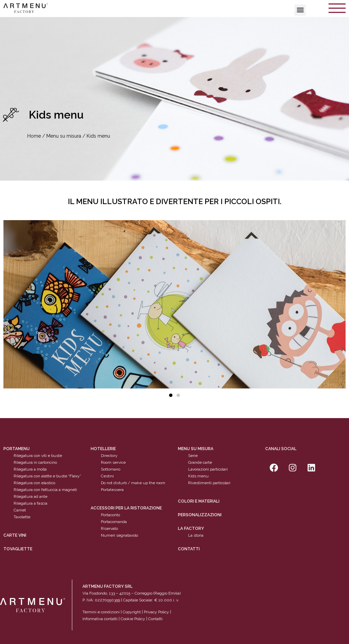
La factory (191, 528)
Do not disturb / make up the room (133, 483)
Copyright (132, 612)
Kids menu (198, 476)
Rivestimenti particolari (209, 483)
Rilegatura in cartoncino (35, 462)
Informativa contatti (100, 619)
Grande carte (200, 462)
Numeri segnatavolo (119, 535)
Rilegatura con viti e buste (38, 456)
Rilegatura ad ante (31, 496)
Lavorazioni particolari (208, 469)
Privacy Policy (156, 612)
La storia (196, 535)
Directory (109, 456)
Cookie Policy (133, 619)
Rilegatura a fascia (31, 503)
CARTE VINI (15, 535)
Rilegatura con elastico (34, 483)
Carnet (20, 510)
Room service (113, 462)
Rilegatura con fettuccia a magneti (45, 490)
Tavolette (22, 517)
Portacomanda (114, 522)
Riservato (109, 528)
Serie (193, 456)
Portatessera (112, 490)
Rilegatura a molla (30, 469)
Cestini (107, 476)
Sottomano (111, 469)
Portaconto (110, 515)
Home (34, 136)
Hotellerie (103, 449)
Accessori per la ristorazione (126, 508)
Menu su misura (64, 136)
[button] (300, 10)
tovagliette (18, 549)
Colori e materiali (199, 501)
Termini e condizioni (102, 612)
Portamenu (17, 449)
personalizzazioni (200, 515)
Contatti (189, 549)
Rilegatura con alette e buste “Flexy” (47, 476)
